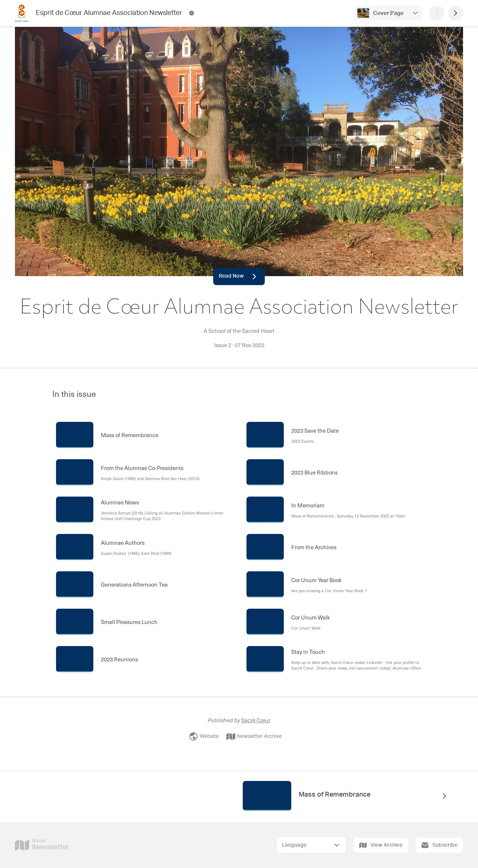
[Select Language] (311, 845)
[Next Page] (456, 13)
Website (204, 736)
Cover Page (388, 13)
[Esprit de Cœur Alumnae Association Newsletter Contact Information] (192, 13)
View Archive (381, 845)
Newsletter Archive (254, 736)
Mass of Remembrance (335, 795)
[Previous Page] (437, 13)
